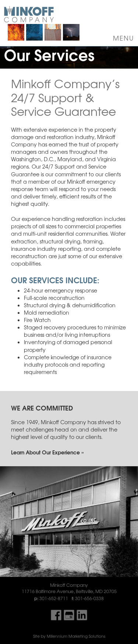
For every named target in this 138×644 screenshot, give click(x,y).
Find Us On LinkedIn (82, 615)
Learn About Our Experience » (47, 452)
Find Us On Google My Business (69, 615)
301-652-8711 (54, 598)
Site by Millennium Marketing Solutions (69, 636)
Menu (124, 38)
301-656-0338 (89, 598)
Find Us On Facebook (56, 615)
